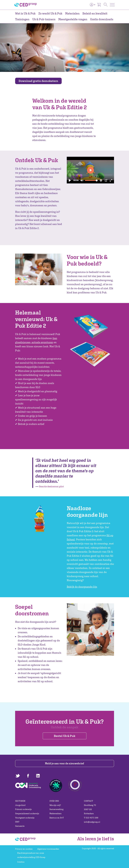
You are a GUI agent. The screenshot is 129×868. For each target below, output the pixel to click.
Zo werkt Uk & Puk (50, 13)
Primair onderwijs (23, 809)
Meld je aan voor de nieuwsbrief (64, 763)
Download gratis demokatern (38, 81)
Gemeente (20, 826)
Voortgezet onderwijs (25, 818)
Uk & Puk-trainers (44, 19)
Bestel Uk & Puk (64, 736)
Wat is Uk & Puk (25, 13)
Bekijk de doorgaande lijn (82, 587)
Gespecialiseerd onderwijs (27, 813)
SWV (17, 822)
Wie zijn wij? (55, 805)
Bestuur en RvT (57, 818)
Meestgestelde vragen (73, 19)
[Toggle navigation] (112, 5)
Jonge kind (20, 805)
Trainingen (22, 19)
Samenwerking (56, 809)
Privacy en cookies (24, 849)
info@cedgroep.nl (92, 822)
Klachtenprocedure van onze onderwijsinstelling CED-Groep (31, 855)
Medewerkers (55, 813)
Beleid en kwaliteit (95, 13)
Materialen (72, 13)
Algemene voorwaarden (48, 849)
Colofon (21, 862)
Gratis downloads (102, 19)
